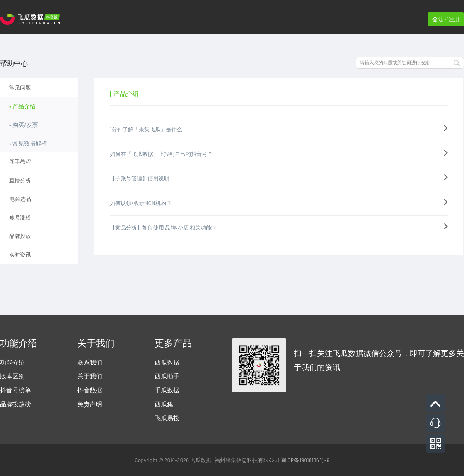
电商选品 (20, 199)
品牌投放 (20, 236)
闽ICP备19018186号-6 (305, 460)
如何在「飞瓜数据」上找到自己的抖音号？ (161, 154)
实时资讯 (20, 254)
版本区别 (12, 376)
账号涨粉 (20, 217)
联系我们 (90, 362)
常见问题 (20, 87)
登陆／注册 (446, 19)
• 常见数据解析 (28, 143)
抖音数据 (90, 390)
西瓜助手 (167, 376)
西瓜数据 (167, 362)
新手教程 (20, 162)
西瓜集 (164, 404)
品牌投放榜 (15, 404)
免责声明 (90, 404)
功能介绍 (12, 362)
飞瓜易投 (167, 418)
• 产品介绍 (22, 106)
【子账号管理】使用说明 (140, 178)
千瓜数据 (167, 390)
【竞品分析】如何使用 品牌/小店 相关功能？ (163, 227)
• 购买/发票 (24, 125)
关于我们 (90, 376)
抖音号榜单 (15, 390)
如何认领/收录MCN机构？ (141, 203)
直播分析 (20, 180)
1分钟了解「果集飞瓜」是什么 (146, 129)
